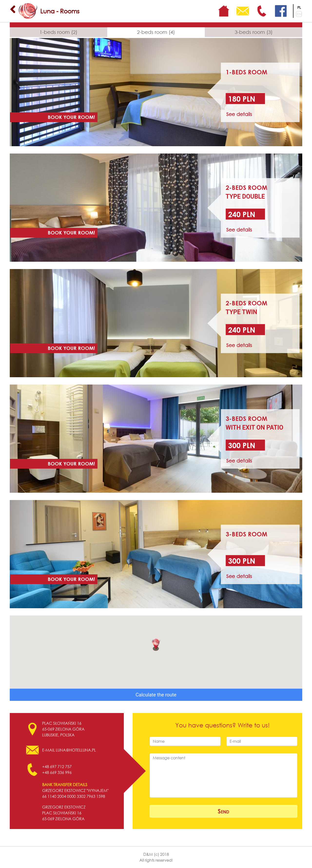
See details (239, 114)
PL (299, 7)
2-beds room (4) (156, 32)
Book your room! (71, 117)
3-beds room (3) (254, 32)
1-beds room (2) (58, 32)
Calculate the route (156, 695)
